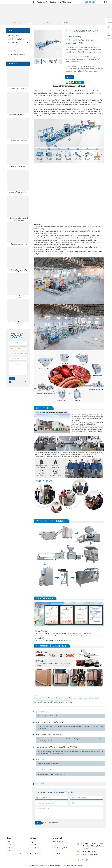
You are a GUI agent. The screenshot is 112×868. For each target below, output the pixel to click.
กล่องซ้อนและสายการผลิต (63, 698)
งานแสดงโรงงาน (35, 851)
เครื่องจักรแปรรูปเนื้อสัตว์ (16, 39)
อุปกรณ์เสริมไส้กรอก (59, 854)
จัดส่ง (8, 842)
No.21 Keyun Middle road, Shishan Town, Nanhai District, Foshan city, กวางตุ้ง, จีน (94, 846)
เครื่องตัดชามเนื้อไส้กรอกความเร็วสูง (18, 323)
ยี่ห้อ (67, 37)
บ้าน (34, 2)
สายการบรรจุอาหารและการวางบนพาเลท (85, 698)
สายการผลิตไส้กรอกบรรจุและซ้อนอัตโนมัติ (54, 23)
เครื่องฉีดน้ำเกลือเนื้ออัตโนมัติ (18, 141)
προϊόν (46, 2)
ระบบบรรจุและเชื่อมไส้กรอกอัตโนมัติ (18, 297)
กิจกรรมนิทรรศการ (36, 854)
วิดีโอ (64, 2)
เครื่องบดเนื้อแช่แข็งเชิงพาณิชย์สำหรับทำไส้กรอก (18, 219)
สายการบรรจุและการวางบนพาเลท (29, 23)
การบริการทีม (11, 845)
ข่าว (59, 2)
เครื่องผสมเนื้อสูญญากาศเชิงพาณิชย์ (18, 271)
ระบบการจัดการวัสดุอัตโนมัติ (44, 702)
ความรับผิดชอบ (35, 848)
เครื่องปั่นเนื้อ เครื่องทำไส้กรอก (18, 115)
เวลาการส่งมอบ (71, 43)
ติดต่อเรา (70, 2)
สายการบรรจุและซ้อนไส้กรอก (44, 698)
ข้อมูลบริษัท (33, 842)
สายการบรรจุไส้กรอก (60, 842)
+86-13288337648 (92, 855)
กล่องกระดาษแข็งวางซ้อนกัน (63, 702)
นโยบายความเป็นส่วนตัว (19, 382)
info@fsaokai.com (90, 851)
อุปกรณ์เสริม (12, 51)
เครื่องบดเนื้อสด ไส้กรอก (18, 166)
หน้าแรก (9, 23)
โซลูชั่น (39, 2)
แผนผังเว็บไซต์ (11, 851)
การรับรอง (10, 848)
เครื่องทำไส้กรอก (14, 36)
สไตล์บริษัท (33, 845)
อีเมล (70, 77)
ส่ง (12, 378)
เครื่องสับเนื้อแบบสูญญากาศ (18, 244)
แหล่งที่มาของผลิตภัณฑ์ (74, 40)
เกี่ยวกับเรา (53, 2)
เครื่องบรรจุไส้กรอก (14, 42)
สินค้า (15, 23)
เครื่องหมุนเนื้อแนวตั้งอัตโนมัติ (18, 192)
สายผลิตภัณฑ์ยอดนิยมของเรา (16, 55)
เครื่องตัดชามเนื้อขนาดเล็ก (18, 89)
